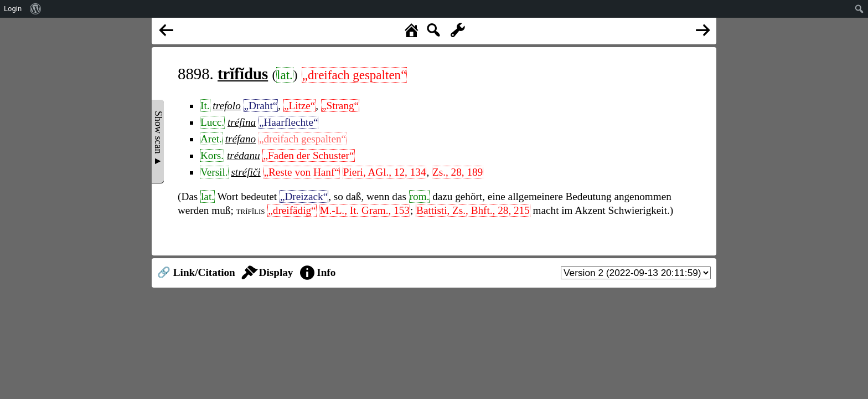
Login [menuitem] (13, 9)
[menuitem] (36, 9)
